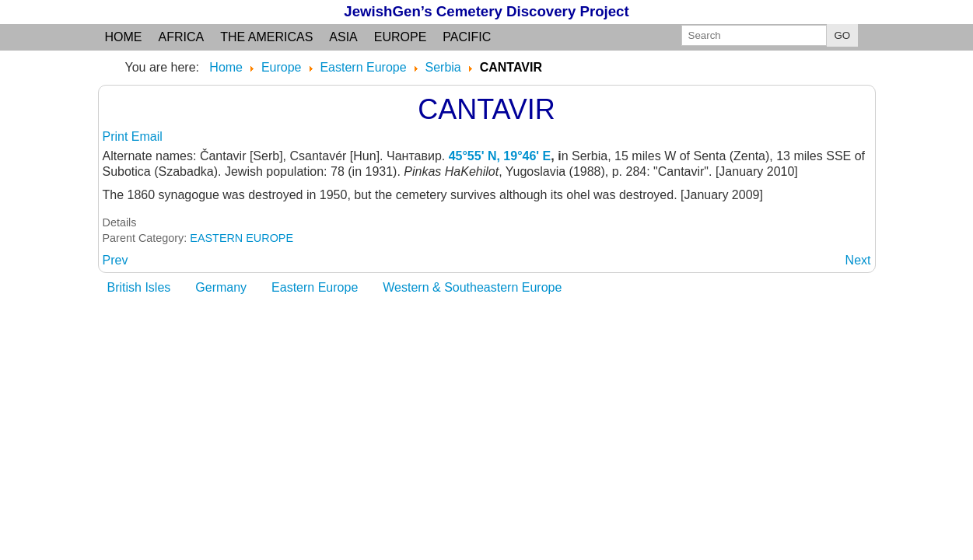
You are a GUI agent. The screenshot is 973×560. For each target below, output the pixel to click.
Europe (401, 37)
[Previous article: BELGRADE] (115, 260)
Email (147, 136)
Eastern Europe (315, 287)
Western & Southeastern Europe (472, 287)
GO (843, 35)
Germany (221, 287)
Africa (182, 37)
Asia (343, 37)
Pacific (467, 37)
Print (117, 136)
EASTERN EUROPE (241, 238)
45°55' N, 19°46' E (500, 156)
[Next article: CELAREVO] (858, 260)
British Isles (139, 287)
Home (124, 37)
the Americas (266, 37)
